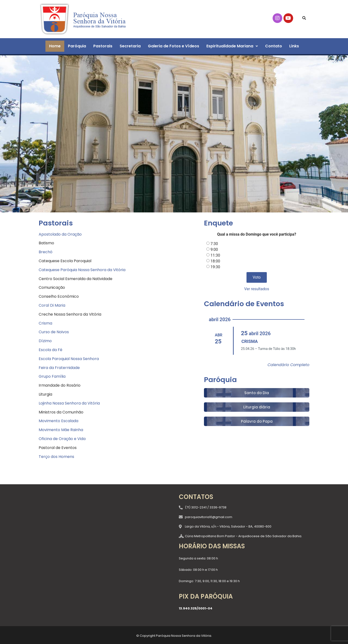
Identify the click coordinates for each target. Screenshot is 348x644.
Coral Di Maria (52, 305)
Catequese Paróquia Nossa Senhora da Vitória (82, 270)
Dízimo (45, 341)
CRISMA (250, 341)
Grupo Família (52, 376)
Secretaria (130, 46)
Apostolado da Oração (60, 234)
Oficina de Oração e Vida (62, 439)
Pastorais (103, 46)
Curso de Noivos (54, 332)
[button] (232, 46)
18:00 (215, 261)
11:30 (215, 255)
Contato (274, 46)
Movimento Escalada (58, 421)
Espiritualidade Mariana (232, 46)
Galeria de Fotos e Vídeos (174, 46)
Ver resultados (257, 289)
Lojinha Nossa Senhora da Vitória (69, 403)
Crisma (45, 323)
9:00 (214, 250)
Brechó (46, 252)
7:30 (214, 244)
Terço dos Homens (56, 457)
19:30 (215, 267)
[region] (174, 134)
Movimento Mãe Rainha (61, 430)
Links (294, 46)
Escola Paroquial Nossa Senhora (69, 359)
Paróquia (77, 46)
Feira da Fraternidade (59, 368)
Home (55, 46)
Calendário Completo (288, 365)
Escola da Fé (51, 350)
